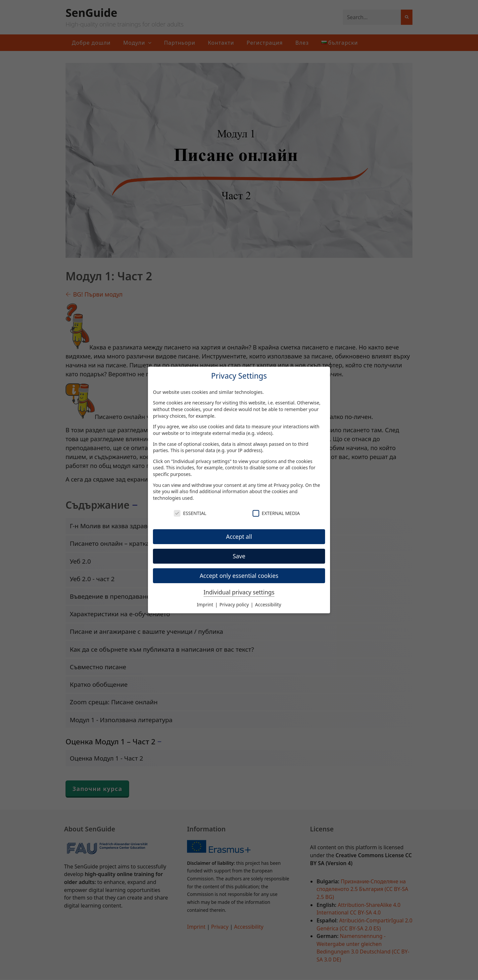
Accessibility (268, 605)
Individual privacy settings (239, 592)
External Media (276, 513)
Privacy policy (288, 485)
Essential (190, 513)
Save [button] (239, 556)
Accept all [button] (239, 537)
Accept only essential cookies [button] (239, 576)
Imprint (206, 605)
